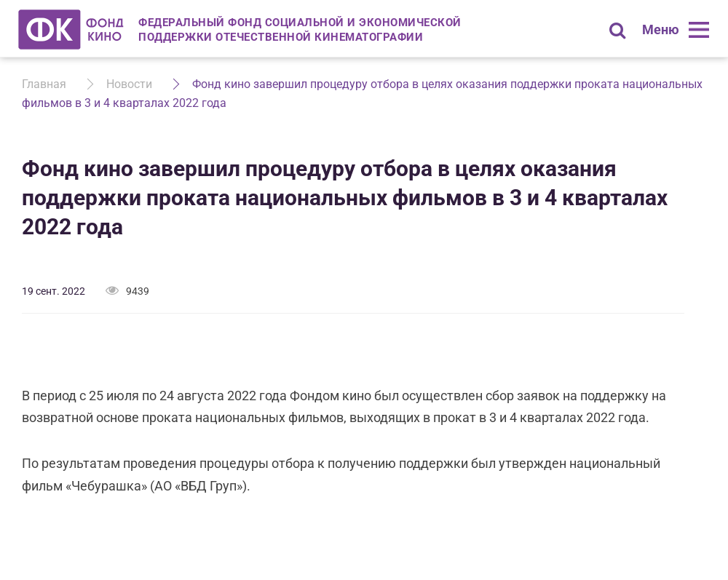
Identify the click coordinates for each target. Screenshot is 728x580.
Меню (661, 29)
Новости (129, 84)
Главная (44, 84)
